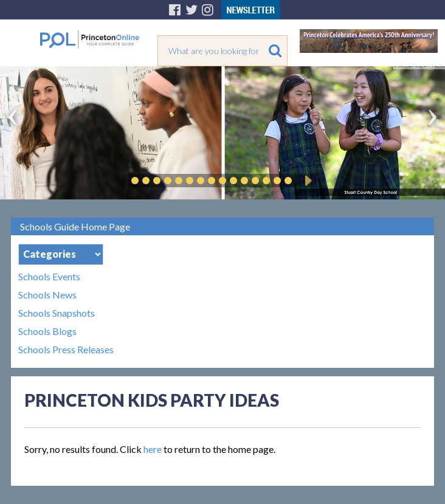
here (153, 449)
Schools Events (49, 277)
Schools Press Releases (66, 350)
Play (306, 181)
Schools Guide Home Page (75, 226)
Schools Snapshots (57, 313)
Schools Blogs (47, 331)
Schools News (47, 295)
